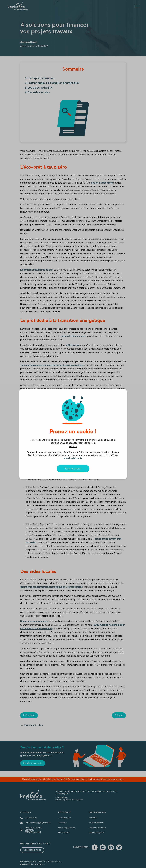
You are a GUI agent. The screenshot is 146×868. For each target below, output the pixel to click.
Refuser (73, 447)
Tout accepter (73, 469)
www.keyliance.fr (73, 458)
